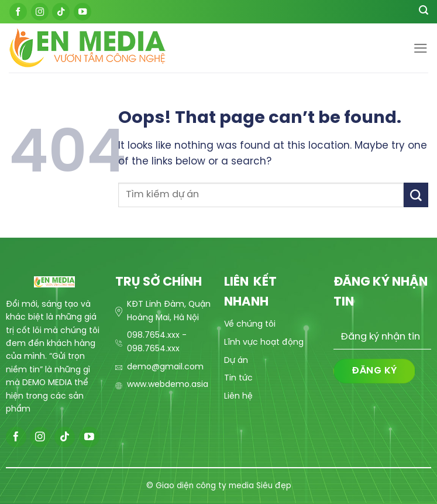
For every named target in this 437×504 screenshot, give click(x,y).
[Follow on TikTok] (61, 12)
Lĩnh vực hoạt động (264, 343)
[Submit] (416, 195)
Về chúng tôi (250, 325)
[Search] (424, 12)
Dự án (236, 361)
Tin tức (238, 378)
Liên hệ (238, 397)
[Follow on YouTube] (82, 12)
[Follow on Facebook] (18, 12)
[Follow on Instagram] (40, 12)
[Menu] (421, 48)
